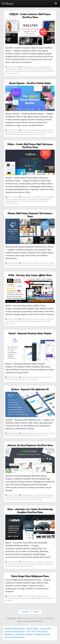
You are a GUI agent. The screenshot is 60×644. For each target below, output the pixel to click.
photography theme (15, 201)
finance (45, 132)
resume (30, 134)
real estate (47, 71)
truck (7, 566)
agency (24, 67)
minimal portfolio (18, 71)
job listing (27, 497)
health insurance (29, 69)
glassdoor (29, 495)
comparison (51, 319)
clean (29, 596)
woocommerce (50, 265)
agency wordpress (32, 130)
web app (29, 379)
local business (16, 134)
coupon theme (10, 321)
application (33, 433)
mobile (52, 263)
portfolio (38, 598)
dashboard (9, 379)
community (42, 319)
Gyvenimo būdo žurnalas (15, 637)
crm (50, 433)
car (34, 562)
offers (7, 323)
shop (25, 265)
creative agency (37, 197)
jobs (7, 499)
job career (20, 497)
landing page (34, 199)
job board (13, 497)
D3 (53, 433)
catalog (35, 319)
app (40, 130)
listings (32, 321)
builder (24, 263)
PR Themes (7, 4)
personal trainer (37, 71)
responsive (26, 201)
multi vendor (46, 321)
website (35, 379)
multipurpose (24, 598)
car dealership (48, 562)
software (28, 435)
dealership (9, 564)
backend (49, 377)
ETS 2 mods (31, 631)
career (23, 495)
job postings (42, 497)
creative (35, 67)
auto (23, 562)
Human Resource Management (43, 495)
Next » (37, 612)
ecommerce (42, 67)
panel (22, 435)
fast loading (18, 199)
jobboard (50, 497)
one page (24, 134)
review (12, 323)
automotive (29, 562)
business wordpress (30, 132)
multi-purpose (44, 199)
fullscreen (26, 199)
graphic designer (18, 69)
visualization (37, 435)
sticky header (31, 265)
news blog (28, 71)
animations (42, 377)
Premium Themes (13, 67)
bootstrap (40, 433)
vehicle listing (19, 566)
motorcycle (49, 564)
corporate (35, 596)
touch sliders (40, 265)
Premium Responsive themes (33, 618)
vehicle (12, 566)
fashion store (10, 199)
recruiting (19, 499)
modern (8, 265)
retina (32, 201)
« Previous (25, 612)
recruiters (12, 499)
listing (37, 564)
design (46, 596)
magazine (38, 321)
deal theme (19, 321)
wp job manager (37, 499)
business (29, 67)
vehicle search (29, 566)
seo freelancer (14, 73)
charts (46, 433)
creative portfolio (48, 197)
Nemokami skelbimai (24, 634)
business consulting (17, 132)
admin (23, 377)
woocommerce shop (12, 203)
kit (14, 435)
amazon (30, 319)
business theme (26, 197)
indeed (7, 497)
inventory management (27, 564)
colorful (35, 263)
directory (26, 321)
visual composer (43, 201)
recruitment (27, 499)
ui (32, 435)
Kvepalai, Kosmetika (42, 634)
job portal (34, 497)
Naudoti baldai (32, 629)
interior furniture (41, 69)
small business (40, 134)
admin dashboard (32, 377)
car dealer (39, 562)
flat (48, 263)
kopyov (18, 435)
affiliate (24, 319)
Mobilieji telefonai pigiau (15, 629)
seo (34, 134)
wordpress (9, 601)
